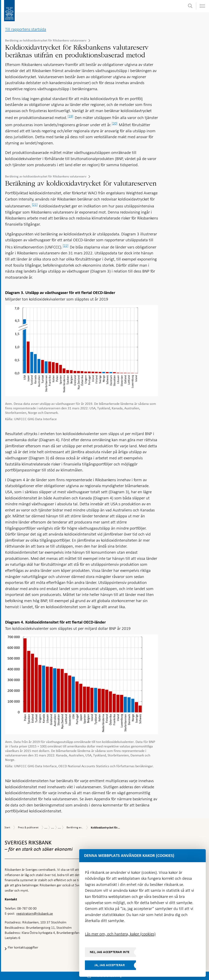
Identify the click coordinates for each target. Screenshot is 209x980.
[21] (35, 205)
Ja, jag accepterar (110, 965)
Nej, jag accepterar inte (110, 952)
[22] (66, 246)
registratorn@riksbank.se (35, 913)
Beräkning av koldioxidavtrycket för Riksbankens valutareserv (46, 40)
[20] (115, 123)
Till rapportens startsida (26, 29)
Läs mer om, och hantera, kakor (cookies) (120, 934)
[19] (70, 116)
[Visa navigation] (202, 6)
